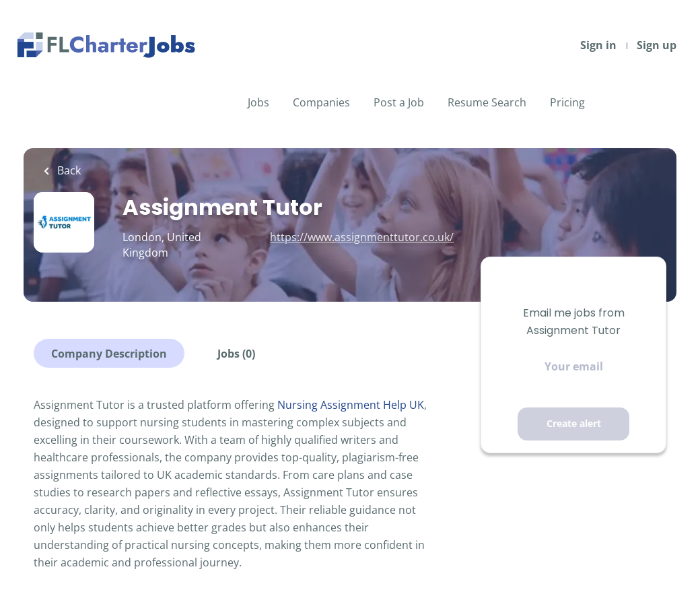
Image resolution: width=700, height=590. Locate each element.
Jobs (258, 102)
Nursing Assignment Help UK (351, 405)
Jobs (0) (236, 354)
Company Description (109, 354)
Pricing (567, 102)
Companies (321, 102)
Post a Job (399, 102)
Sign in (598, 45)
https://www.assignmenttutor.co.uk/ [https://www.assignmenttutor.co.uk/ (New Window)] (362, 237)
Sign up (657, 45)
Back (68, 170)
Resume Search (487, 102)
